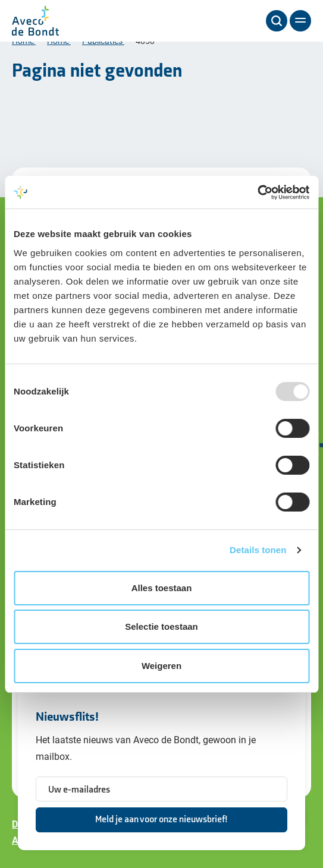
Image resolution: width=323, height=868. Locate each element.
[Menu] (300, 21)
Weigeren (161, 666)
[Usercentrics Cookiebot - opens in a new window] (257, 192)
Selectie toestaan (161, 626)
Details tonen (258, 550)
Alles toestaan (162, 588)
